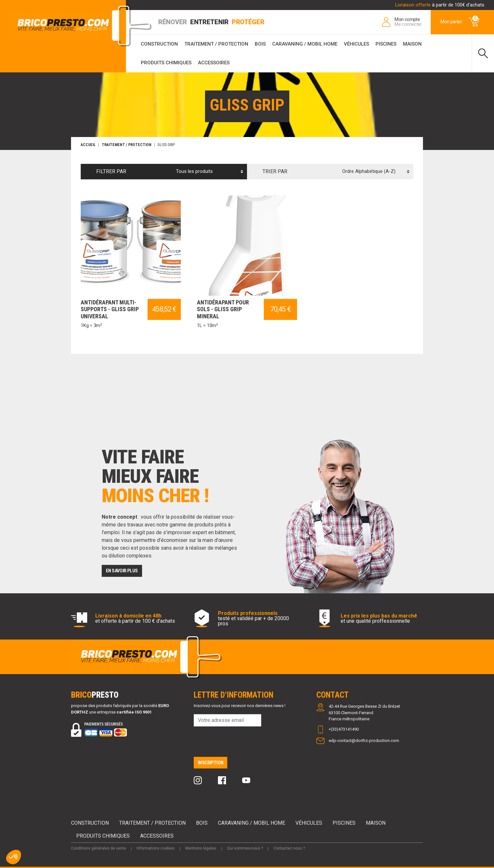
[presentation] (243, 744)
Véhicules (356, 44)
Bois (260, 44)
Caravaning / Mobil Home (305, 44)
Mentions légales (201, 848)
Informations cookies (156, 848)
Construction (159, 44)
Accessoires (214, 63)
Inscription (211, 763)
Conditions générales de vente (98, 848)
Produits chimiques (166, 63)
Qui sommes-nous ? (245, 848)
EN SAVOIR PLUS (122, 571)
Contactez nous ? (289, 848)
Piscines (386, 44)
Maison (412, 44)
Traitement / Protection (216, 44)
